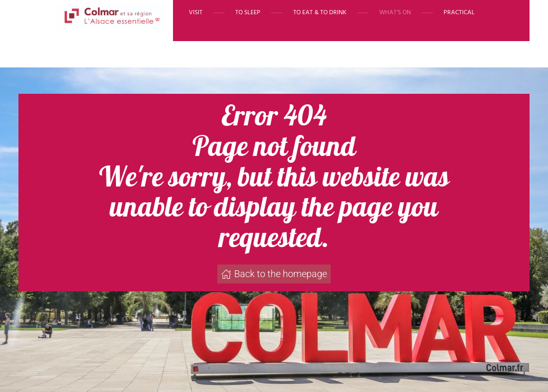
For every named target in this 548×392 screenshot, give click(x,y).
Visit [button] (196, 13)
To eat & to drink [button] (320, 13)
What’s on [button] (395, 13)
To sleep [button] (248, 13)
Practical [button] (459, 13)
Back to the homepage (274, 274)
